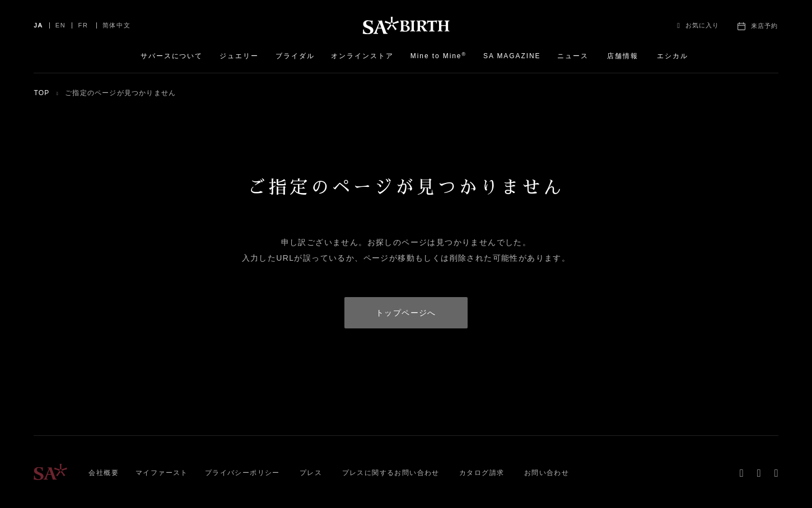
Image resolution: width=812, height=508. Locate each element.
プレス (311, 473)
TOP (41, 93)
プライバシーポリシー (242, 473)
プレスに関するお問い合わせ (391, 473)
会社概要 (104, 473)
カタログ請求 (482, 473)
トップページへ (406, 313)
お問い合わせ (547, 473)
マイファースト (162, 473)
